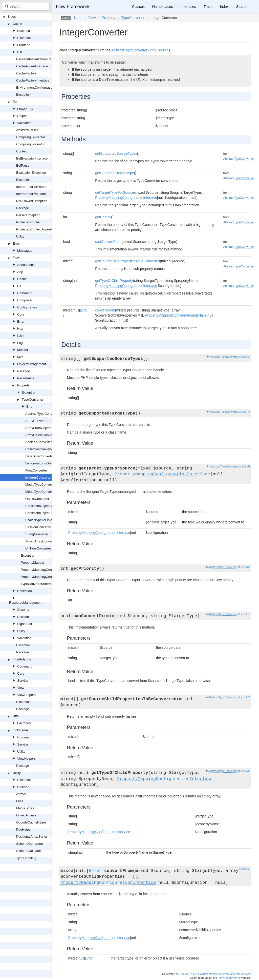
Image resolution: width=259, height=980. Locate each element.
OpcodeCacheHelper (31, 822)
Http (20, 329)
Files (20, 801)
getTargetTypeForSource (115, 192)
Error (16, 243)
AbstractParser (27, 130)
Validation (24, 123)
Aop (20, 272)
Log (20, 343)
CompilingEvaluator (30, 144)
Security (23, 610)
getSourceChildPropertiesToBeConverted (127, 261)
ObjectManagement (31, 364)
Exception (24, 38)
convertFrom (105, 310)
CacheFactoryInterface (33, 80)
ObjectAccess (26, 815)
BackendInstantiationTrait (35, 59)
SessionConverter (38, 527)
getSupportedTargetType (114, 173)
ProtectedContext (29, 222)
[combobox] (26, 6)
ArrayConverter (36, 421)
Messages (25, 251)
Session (23, 617)
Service (23, 681)
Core (21, 314)
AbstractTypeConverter (42, 414)
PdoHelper (24, 829)
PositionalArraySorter (32, 837)
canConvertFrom (108, 242)
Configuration (27, 307)
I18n (20, 336)
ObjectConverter (37, 499)
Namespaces (163, 7)
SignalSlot (25, 624)
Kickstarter (20, 730)
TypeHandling (26, 858)
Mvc (20, 357)
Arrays (21, 794)
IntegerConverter (39, 477)
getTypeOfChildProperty (114, 281)
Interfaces (188, 7)
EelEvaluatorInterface (32, 158)
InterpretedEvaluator (31, 194)
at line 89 (245, 466)
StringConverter (37, 534)
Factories (24, 723)
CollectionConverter (40, 449)
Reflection (25, 591)
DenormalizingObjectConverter (48, 463)
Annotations (26, 265)
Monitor (23, 350)
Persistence (26, 378)
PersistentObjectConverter (45, 506)
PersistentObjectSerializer (44, 513)
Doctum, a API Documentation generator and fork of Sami (215, 974)
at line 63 (245, 357)
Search (242, 7)
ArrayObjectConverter (41, 435)
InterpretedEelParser (31, 187)
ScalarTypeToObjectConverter (47, 520)
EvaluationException (31, 173)
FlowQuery (25, 109)
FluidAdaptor (22, 659)
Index (224, 7)
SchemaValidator (29, 851)
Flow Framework (73, 7)
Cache (17, 24)
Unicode (23, 787)
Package (23, 208)
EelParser (23, 165)
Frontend (24, 45)
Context (22, 151)
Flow (16, 258)
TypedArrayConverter (41, 541)
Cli (19, 286)
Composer (25, 300)
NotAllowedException (32, 201)
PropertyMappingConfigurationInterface (49, 577)
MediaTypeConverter (41, 485)
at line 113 (244, 614)
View (21, 688)
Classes (138, 7)
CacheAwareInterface (32, 66)
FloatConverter (36, 470)
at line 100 (244, 567)
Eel (15, 102)
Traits (208, 7)
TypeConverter (33, 399)
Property (23, 385)
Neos (12, 17)
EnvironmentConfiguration (35, 87)
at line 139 (244, 771)
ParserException (28, 215)
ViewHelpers (26, 695)
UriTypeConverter (38, 548)
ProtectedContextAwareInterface (40, 229)
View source (159, 50)
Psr (20, 52)
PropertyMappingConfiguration (43, 570)
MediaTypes (25, 808)
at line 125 (244, 697)
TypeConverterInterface (38, 584)
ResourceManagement (26, 603)
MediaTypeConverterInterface (47, 492)
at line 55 (245, 869)
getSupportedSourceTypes (116, 153)
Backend (24, 31)
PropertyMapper (33, 563)
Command (25, 293)
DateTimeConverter (40, 456)
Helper (22, 116)
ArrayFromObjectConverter (45, 428)
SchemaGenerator (30, 844)
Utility (20, 236)
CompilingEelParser (31, 137)
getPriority (103, 217)
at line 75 (245, 412)
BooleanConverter (39, 442)
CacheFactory (26, 73)
